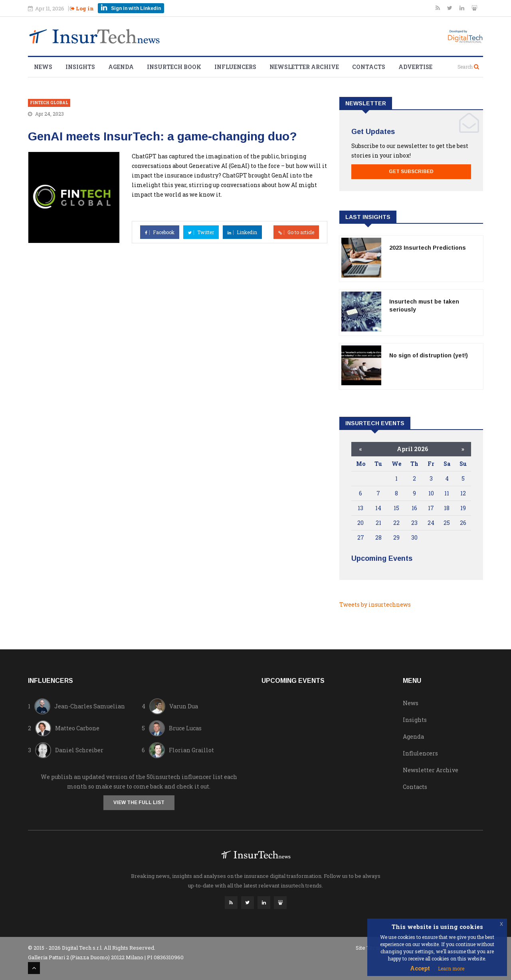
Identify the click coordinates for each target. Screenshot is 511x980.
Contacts (369, 67)
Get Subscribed (411, 172)
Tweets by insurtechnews (375, 604)
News (43, 67)
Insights (80, 67)
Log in (82, 8)
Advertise (415, 67)
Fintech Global (49, 103)
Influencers (235, 67)
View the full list (139, 803)
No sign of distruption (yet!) (429, 355)
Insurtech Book (174, 67)
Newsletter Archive (304, 67)
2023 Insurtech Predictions (428, 248)
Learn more (451, 968)
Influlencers (420, 753)
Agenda (121, 67)
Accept (420, 968)
